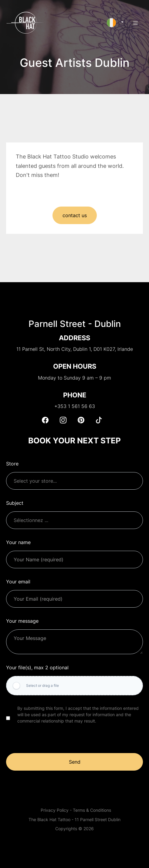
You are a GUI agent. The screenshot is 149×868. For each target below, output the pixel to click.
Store (12, 464)
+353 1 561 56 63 (75, 406)
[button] (115, 23)
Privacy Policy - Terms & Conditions (76, 810)
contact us (75, 216)
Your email (18, 582)
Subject (15, 503)
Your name (18, 542)
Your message (22, 621)
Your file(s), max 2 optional (37, 667)
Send (75, 762)
